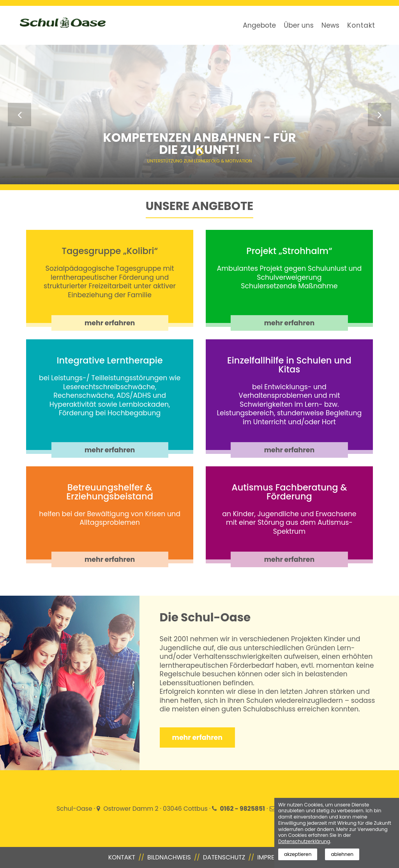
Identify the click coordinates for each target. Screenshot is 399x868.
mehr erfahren (110, 323)
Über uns (298, 25)
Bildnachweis (169, 857)
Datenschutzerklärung (304, 841)
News (330, 25)
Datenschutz (224, 857)
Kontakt (361, 25)
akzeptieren (298, 854)
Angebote (259, 25)
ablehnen (342, 854)
